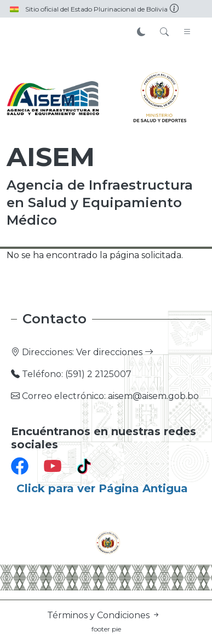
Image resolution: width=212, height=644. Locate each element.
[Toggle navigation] (187, 32)
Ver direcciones (115, 352)
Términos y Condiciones (104, 615)
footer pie (106, 629)
